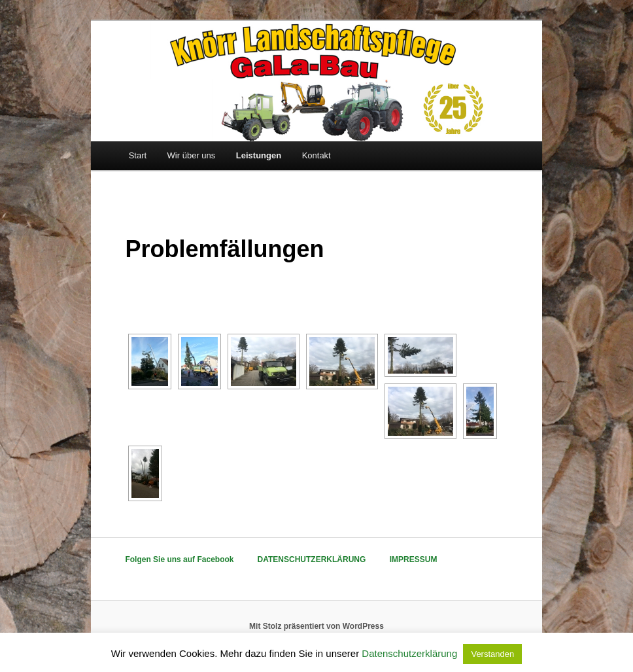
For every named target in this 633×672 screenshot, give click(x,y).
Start (138, 155)
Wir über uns (192, 155)
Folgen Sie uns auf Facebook (179, 559)
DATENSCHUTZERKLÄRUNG (312, 559)
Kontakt (316, 155)
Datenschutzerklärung (409, 653)
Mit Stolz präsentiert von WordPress (316, 626)
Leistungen (259, 155)
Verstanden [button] (492, 654)
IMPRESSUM (414, 559)
